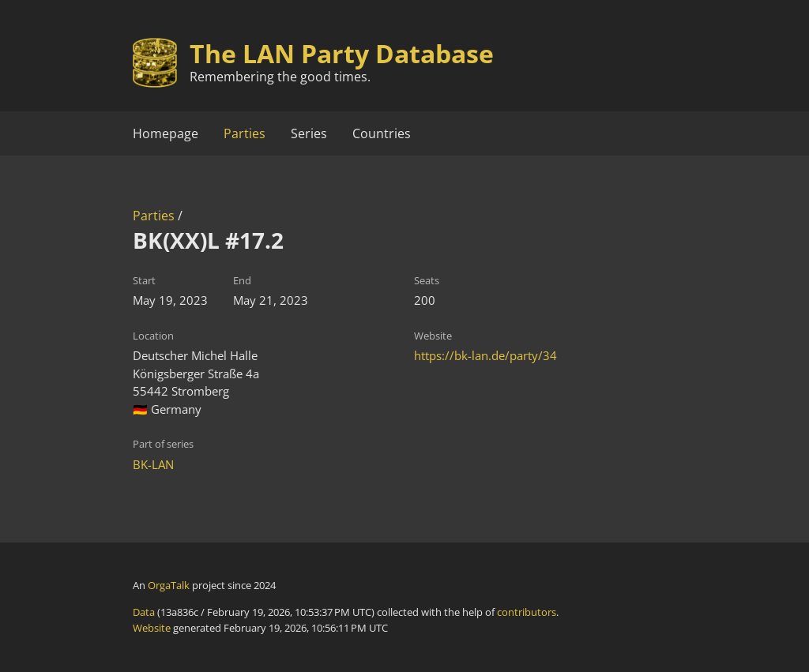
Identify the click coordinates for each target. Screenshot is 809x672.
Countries (382, 133)
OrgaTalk (169, 585)
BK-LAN (153, 464)
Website (152, 628)
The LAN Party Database (342, 53)
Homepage (166, 133)
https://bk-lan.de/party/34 (485, 355)
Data (144, 612)
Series (309, 133)
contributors (527, 612)
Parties (245, 133)
